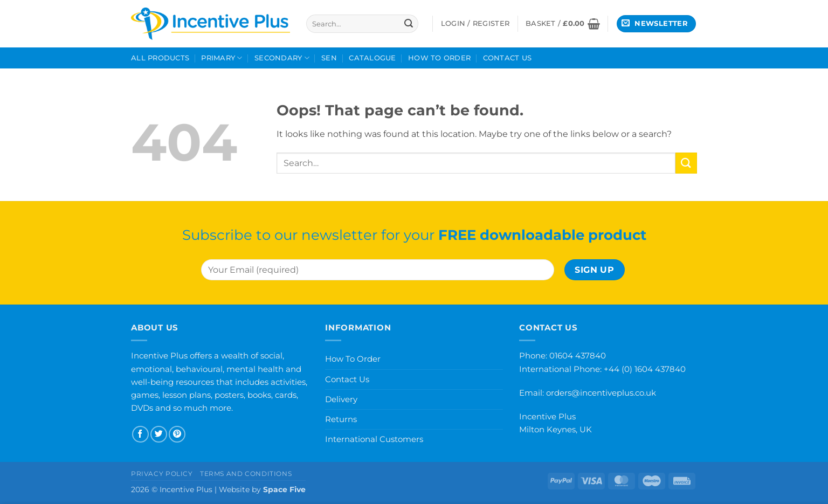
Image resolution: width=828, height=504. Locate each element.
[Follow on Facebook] (140, 434)
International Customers (374, 439)
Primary (222, 58)
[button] (563, 24)
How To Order (439, 58)
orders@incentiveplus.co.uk (601, 393)
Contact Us (508, 58)
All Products (160, 58)
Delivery (341, 399)
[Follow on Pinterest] (177, 434)
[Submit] (409, 24)
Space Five (284, 489)
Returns (341, 419)
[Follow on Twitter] (159, 434)
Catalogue (372, 58)
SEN (329, 58)
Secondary (282, 58)
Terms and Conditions (246, 474)
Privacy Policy (162, 474)
